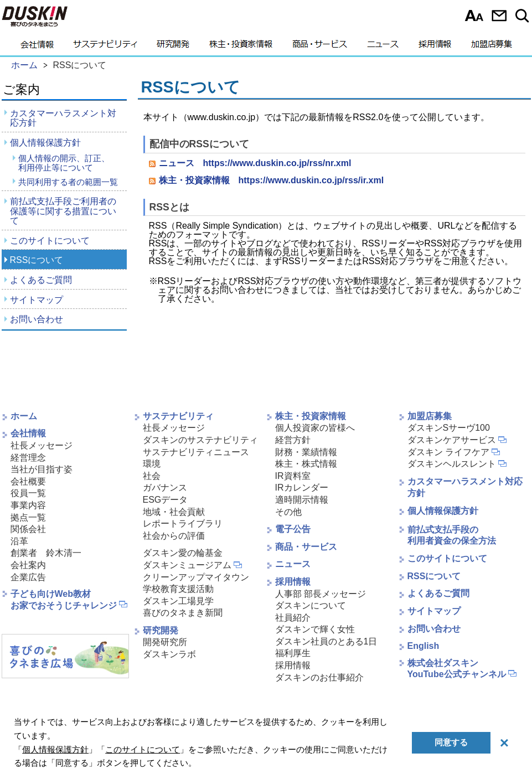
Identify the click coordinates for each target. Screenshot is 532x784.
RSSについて (37, 260)
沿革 (19, 541)
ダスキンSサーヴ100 (449, 428)
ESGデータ (166, 500)
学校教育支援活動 (178, 589)
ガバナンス (165, 488)
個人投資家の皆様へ (315, 428)
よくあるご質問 (41, 280)
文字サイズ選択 (474, 16)
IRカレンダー (302, 488)
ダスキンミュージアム (187, 565)
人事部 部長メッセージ (321, 594)
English (423, 646)
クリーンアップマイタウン (196, 577)
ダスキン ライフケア (448, 452)
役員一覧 (28, 493)
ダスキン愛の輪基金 (183, 553)
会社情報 (37, 47)
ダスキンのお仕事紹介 (319, 677)
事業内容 (28, 505)
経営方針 (293, 440)
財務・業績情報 (306, 452)
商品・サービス (320, 47)
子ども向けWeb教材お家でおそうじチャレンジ (64, 600)
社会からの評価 (174, 536)
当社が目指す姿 (42, 469)
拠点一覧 (28, 517)
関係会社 (28, 529)
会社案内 (28, 565)
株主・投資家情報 (241, 47)
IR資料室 (293, 476)
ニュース (383, 47)
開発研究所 (165, 642)
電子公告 (293, 529)
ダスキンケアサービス (452, 440)
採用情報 (435, 47)
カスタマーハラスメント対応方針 (63, 118)
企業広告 (28, 577)
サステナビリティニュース (196, 452)
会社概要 (28, 481)
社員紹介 (293, 618)
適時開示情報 (302, 500)
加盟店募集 (492, 47)
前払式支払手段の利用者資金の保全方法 (452, 535)
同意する (451, 742)
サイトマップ (37, 300)
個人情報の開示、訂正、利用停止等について (64, 163)
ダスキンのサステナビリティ (200, 440)
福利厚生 (293, 653)
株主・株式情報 (306, 464)
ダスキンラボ (169, 654)
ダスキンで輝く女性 (315, 629)
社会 (152, 476)
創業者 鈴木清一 (46, 553)
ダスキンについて (311, 605)
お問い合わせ (499, 16)
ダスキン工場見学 (178, 601)
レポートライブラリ (183, 523)
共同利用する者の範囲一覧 (68, 182)
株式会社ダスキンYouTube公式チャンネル (457, 669)
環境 (152, 464)
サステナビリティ (105, 47)
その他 (288, 512)
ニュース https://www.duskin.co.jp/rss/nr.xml (255, 163)
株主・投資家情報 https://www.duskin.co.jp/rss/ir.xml (272, 180)
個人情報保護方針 (45, 143)
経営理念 (28, 458)
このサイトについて (50, 241)
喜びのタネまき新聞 (183, 613)
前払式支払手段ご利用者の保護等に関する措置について (63, 211)
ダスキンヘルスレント (452, 464)
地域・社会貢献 (174, 512)
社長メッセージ (42, 445)
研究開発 (173, 47)
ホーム (24, 416)
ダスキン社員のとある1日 (326, 641)
